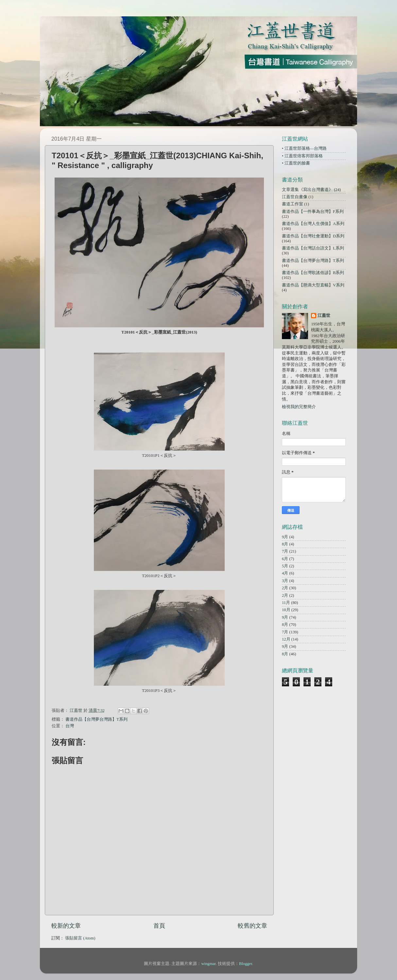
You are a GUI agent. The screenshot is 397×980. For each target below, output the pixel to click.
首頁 (159, 926)
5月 (285, 566)
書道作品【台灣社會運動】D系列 (313, 236)
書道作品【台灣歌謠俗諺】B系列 (313, 273)
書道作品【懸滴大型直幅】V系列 (313, 285)
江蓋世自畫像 (295, 197)
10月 (286, 610)
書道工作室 (293, 204)
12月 (286, 639)
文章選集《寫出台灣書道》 (307, 190)
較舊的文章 (252, 926)
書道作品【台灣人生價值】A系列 (313, 224)
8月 (285, 544)
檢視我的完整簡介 (299, 407)
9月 (285, 537)
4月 (285, 573)
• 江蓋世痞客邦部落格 (302, 156)
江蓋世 (324, 316)
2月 (285, 588)
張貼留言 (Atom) (80, 938)
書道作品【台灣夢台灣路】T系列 (96, 719)
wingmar (208, 964)
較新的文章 (66, 926)
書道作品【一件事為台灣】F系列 (313, 212)
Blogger (246, 964)
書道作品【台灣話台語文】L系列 (313, 248)
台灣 (70, 726)
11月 (286, 603)
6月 (285, 559)
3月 (285, 581)
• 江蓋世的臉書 (296, 163)
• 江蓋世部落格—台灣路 (304, 148)
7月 (285, 551)
